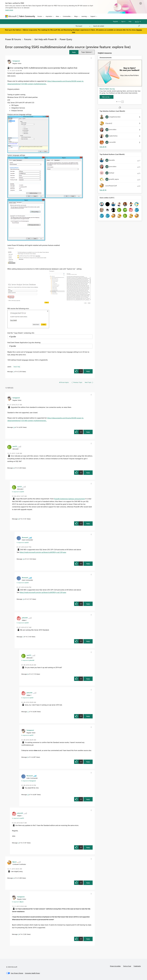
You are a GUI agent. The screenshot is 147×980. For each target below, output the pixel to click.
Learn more (9, 10)
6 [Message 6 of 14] (18, 519)
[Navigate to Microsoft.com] (11, 16)
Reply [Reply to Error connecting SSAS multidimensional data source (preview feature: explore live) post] (88, 371)
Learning (84, 16)
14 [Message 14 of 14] (14, 427)
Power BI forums (13, 39)
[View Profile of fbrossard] (25, 537)
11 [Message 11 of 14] (28, 712)
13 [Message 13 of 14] (23, 559)
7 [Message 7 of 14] (23, 637)
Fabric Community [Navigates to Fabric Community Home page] (27, 16)
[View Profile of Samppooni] (16, 61)
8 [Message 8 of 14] (28, 674)
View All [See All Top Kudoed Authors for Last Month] (103, 190)
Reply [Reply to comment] (88, 432)
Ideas (57, 16)
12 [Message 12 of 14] (23, 599)
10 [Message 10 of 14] (28, 794)
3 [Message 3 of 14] (18, 934)
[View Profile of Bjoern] (15, 862)
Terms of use (127, 966)
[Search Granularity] (83, 26)
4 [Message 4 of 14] (14, 468)
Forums (40, 16)
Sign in (123, 21)
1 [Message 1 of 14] (14, 371)
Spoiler (13, 337)
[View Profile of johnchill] (25, 618)
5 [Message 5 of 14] (18, 843)
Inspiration (49, 16)
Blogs (76, 16)
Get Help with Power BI (45, 39)
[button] (74, 52)
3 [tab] (119, 102)
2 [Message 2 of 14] (14, 878)
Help (130, 21)
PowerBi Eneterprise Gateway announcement (69, 499)
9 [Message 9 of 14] (28, 757)
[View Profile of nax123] (15, 446)
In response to (18, 492)
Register (116, 21)
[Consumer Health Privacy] (32, 973)
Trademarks (137, 966)
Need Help (17, 367)
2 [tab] (118, 102)
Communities (67, 16)
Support (93, 16)
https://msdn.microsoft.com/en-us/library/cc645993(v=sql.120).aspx (43, 552)
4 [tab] (120, 102)
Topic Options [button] (86, 52)
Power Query (66, 39)
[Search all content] (117, 26)
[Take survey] (107, 97)
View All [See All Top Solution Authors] (103, 147)
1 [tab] (117, 102)
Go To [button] (137, 21)
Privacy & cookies (115, 966)
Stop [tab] (123, 102)
